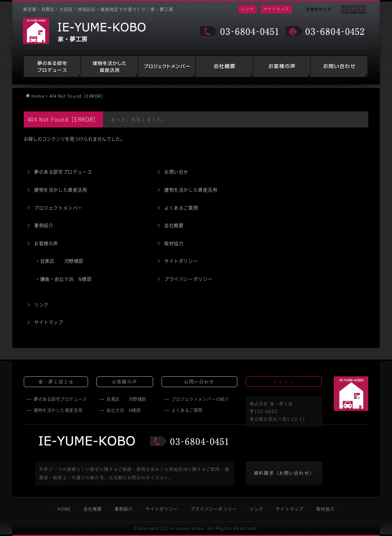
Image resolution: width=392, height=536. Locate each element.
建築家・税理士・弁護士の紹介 (167, 66)
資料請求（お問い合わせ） (284, 473)
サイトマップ (276, 9)
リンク (247, 9)
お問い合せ (176, 172)
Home (38, 96)
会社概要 (224, 66)
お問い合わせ (339, 66)
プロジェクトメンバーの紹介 (200, 399)
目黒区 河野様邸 (126, 399)
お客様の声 (282, 66)
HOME (64, 509)
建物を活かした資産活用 (109, 66)
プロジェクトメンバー (58, 208)
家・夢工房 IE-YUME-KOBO (84, 31)
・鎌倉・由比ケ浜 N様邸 (63, 279)
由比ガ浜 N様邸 (123, 410)
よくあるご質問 (181, 208)
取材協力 (174, 243)
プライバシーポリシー (188, 279)
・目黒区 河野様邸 (59, 261)
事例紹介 (44, 226)
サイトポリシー (181, 261)
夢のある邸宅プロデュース (52, 66)
